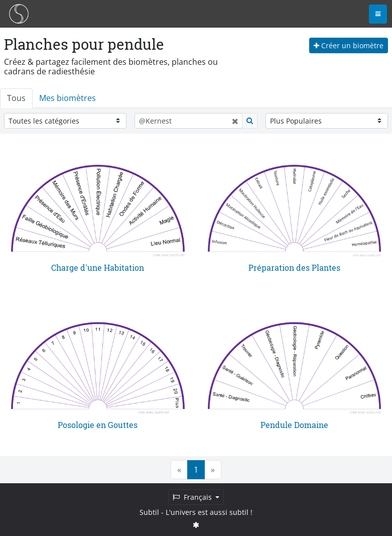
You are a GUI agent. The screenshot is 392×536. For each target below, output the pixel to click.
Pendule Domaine (294, 425)
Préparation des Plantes (294, 267)
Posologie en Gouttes (98, 425)
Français (193, 497)
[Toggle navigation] (378, 14)
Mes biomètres (68, 98)
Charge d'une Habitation (98, 267)
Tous (16, 98)
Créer (349, 45)
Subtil (149, 512)
